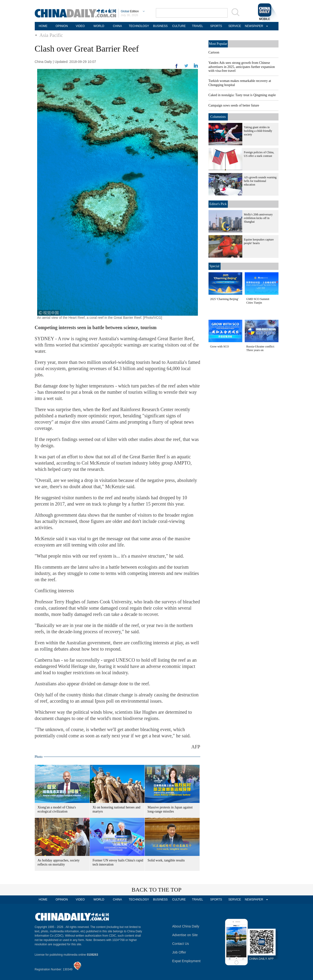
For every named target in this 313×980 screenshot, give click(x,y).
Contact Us (181, 944)
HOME (43, 26)
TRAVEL (198, 26)
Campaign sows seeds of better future (234, 105)
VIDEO (80, 26)
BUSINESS (160, 26)
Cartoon (214, 52)
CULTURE (179, 26)
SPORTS (216, 26)
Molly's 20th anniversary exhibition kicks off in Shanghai (258, 218)
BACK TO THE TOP (156, 890)
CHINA (117, 26)
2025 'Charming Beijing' (224, 299)
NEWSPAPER (253, 26)
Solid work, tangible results (166, 860)
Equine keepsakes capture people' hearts (259, 241)
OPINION (62, 26)
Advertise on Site (185, 935)
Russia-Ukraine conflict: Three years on (261, 348)
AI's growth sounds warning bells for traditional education (260, 181)
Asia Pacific (51, 35)
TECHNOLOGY (139, 26)
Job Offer (179, 952)
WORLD (99, 26)
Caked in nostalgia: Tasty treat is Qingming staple (242, 95)
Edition (130, 11)
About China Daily (186, 926)
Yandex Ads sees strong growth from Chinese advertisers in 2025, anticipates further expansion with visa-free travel (242, 67)
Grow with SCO (220, 347)
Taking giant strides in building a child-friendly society (258, 131)
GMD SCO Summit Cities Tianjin (258, 301)
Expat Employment (187, 961)
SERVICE (235, 26)
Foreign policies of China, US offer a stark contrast (259, 154)
